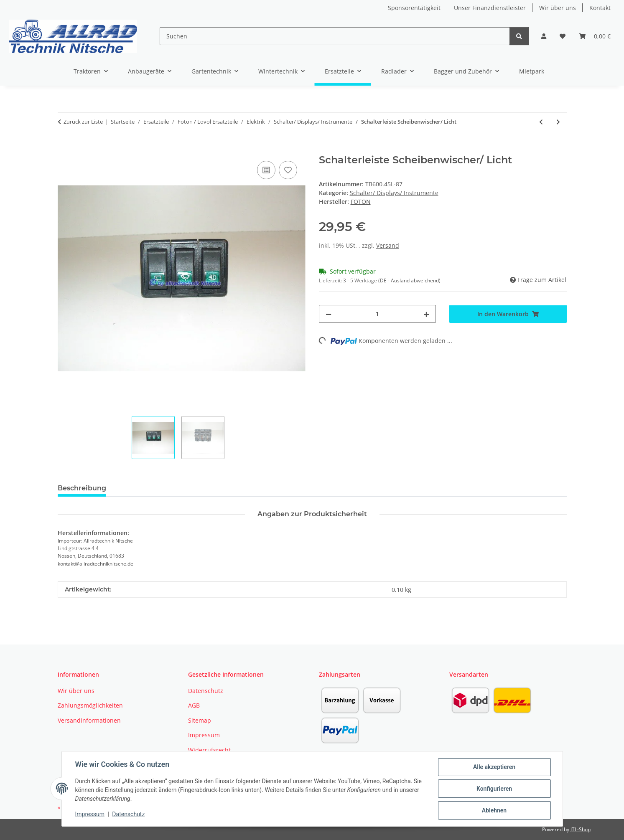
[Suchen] (335, 36)
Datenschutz (128, 814)
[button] (544, 36)
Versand (388, 245)
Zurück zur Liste (83, 122)
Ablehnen (494, 810)
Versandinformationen (89, 720)
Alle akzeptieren (494, 767)
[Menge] (378, 314)
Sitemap (200, 720)
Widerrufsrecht (209, 750)
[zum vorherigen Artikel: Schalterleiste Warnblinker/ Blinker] (541, 122)
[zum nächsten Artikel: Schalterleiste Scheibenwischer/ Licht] (558, 122)
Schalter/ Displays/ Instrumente (394, 193)
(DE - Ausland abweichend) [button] (409, 280)
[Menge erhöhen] (426, 314)
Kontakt (600, 8)
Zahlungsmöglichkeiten (90, 705)
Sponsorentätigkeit (414, 8)
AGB (194, 705)
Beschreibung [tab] (82, 488)
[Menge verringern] (329, 314)
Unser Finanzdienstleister (490, 8)
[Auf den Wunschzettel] (288, 170)
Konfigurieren (494, 789)
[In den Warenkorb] (64, 150)
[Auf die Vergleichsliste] (266, 170)
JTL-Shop (581, 829)
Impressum (90, 814)
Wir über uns (558, 8)
